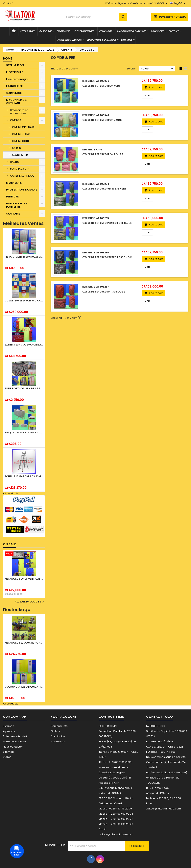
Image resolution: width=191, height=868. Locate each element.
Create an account (141, 3)
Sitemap (8, 752)
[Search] (95, 17)
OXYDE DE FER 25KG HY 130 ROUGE (104, 292)
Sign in (122, 3)
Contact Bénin (111, 717)
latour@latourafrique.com (164, 809)
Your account (64, 717)
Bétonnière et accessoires (19, 112)
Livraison (9, 726)
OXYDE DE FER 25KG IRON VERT (101, 86)
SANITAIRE (127, 40)
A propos (9, 731)
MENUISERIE (157, 31)
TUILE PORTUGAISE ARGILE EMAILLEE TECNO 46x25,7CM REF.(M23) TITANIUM (24, 388)
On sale (9, 544)
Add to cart (154, 87)
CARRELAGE (46, 31)
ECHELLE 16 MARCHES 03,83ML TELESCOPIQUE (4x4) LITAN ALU (24, 476)
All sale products (30, 602)
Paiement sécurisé (15, 736)
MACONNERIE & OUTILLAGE (131, 31)
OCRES (16, 148)
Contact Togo (159, 717)
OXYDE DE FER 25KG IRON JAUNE (102, 120)
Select (158, 69)
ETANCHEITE (106, 31)
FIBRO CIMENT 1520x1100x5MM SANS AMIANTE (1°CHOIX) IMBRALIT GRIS (24, 257)
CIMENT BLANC (21, 134)
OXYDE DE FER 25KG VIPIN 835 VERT (104, 189)
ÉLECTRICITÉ (63, 31)
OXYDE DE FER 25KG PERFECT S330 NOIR (107, 257)
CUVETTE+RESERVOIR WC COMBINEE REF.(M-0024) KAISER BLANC (24, 301)
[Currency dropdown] (161, 3)
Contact (8, 3)
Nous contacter (13, 747)
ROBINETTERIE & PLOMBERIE (101, 40)
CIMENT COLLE (21, 141)
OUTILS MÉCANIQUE (22, 176)
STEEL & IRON (27, 31)
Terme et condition (15, 741)
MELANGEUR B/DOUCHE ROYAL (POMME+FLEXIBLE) (24, 643)
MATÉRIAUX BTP (20, 169)
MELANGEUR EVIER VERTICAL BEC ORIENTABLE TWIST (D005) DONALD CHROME (24, 579)
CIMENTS (16, 120)
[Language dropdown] (178, 3)
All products (11, 493)
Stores (7, 757)
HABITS (14, 162)
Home (8, 58)
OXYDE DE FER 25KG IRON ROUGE (103, 154)
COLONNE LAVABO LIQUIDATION (24, 687)
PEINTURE (174, 31)
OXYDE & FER (20, 155)
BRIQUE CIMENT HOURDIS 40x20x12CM (24, 433)
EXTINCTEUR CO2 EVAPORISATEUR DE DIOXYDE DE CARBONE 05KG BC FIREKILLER (24, 345)
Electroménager (84, 31)
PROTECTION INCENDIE (69, 40)
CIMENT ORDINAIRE (24, 127)
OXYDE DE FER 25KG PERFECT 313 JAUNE (107, 223)
